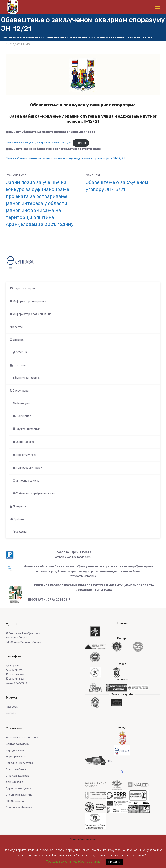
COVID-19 (20, 352)
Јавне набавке (24, 442)
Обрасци (20, 532)
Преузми (81, 143)
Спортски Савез (16, 769)
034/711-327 (15, 679)
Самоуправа (19, 391)
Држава (17, 340)
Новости (16, 327)
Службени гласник (26, 429)
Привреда (18, 507)
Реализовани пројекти (29, 468)
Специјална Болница (19, 795)
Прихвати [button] (114, 862)
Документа (22, 416)
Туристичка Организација (22, 737)
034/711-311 (14, 670)
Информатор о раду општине (31, 314)
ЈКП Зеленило (15, 801)
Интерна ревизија (26, 481)
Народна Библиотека (19, 763)
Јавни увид (22, 403)
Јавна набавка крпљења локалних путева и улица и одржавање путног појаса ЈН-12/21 (65, 158)
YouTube (11, 713)
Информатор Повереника (28, 301)
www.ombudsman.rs (83, 576)
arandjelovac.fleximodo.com (73, 557)
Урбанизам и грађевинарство (34, 494)
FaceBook (12, 707)
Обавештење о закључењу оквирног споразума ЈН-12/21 (38, 143)
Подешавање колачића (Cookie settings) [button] (74, 862)
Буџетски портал (23, 288)
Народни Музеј (15, 750)
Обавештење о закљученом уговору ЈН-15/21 (117, 186)
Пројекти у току (25, 455)
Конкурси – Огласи (27, 378)
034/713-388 (15, 674)
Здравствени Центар (19, 788)
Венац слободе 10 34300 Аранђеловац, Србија (23, 638)
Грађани (17, 519)
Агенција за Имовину (19, 807)
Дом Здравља (14, 782)
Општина (18, 365)
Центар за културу (18, 744)
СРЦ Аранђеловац (17, 776)
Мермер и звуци (16, 757)
